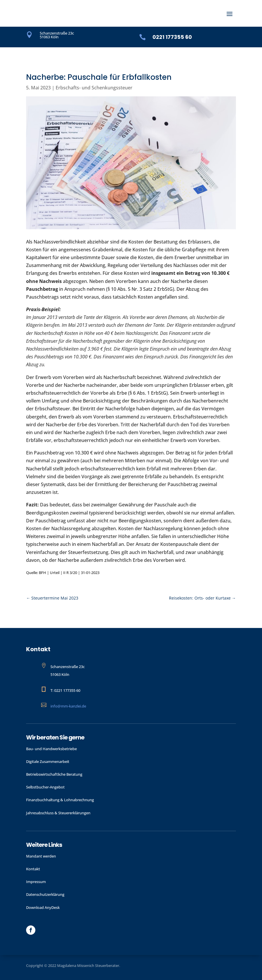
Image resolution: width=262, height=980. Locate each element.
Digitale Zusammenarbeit (48, 761)
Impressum (36, 882)
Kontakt (33, 869)
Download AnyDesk (43, 907)
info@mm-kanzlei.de (68, 706)
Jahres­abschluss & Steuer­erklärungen (58, 813)
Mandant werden (41, 856)
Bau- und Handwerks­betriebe (51, 749)
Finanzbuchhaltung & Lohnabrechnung (60, 800)
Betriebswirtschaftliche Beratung (54, 774)
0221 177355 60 (172, 37)
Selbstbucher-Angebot (45, 787)
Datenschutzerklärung (45, 894)
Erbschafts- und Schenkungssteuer (94, 88)
